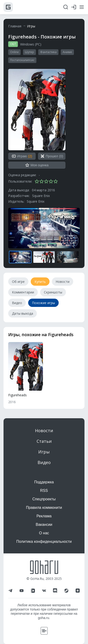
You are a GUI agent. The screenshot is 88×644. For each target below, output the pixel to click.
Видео (44, 462)
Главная (15, 26)
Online (14, 52)
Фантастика (48, 52)
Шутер (29, 52)
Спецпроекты (44, 499)
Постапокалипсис (22, 60)
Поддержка (44, 482)
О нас (44, 533)
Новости (44, 431)
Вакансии (44, 525)
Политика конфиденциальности (44, 542)
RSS (44, 491)
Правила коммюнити (44, 508)
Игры (31, 26)
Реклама (44, 516)
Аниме (67, 52)
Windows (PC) (31, 44)
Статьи (44, 441)
